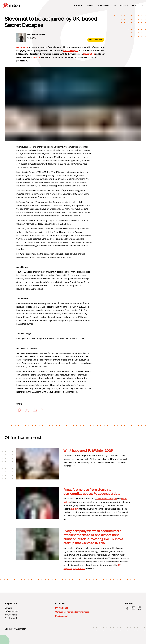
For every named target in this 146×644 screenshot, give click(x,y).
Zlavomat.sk (89, 54)
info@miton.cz (62, 608)
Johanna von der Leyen (107, 499)
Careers (124, 6)
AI (115, 6)
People (90, 6)
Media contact (62, 616)
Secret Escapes (71, 51)
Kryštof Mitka (79, 569)
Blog (134, 6)
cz (142, 6)
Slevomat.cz (22, 47)
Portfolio (79, 6)
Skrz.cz (37, 57)
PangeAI (75, 509)
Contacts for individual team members (72, 612)
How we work (104, 6)
